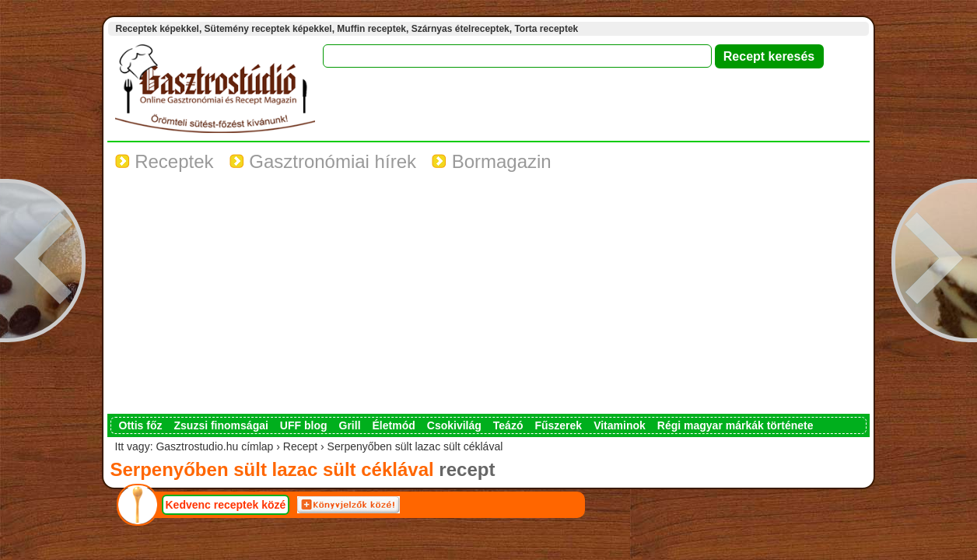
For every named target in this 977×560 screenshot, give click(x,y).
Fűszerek (558, 425)
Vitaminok (620, 425)
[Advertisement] (488, 297)
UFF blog (304, 425)
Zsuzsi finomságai (221, 425)
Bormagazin (492, 161)
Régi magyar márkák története (735, 425)
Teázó (508, 425)
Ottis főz (141, 425)
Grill (350, 425)
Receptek (165, 161)
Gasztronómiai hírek (323, 161)
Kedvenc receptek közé (226, 505)
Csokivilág (454, 425)
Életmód (394, 425)
